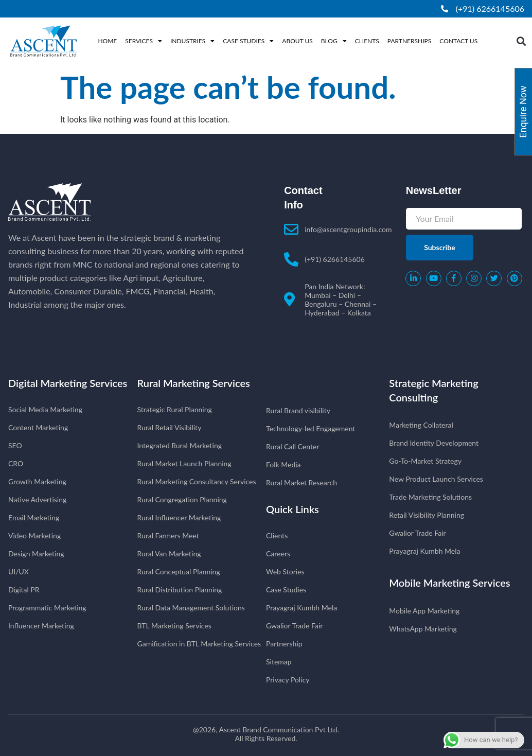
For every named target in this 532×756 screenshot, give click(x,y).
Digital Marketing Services (68, 383)
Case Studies (248, 41)
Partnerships (409, 41)
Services (144, 41)
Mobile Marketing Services (449, 583)
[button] (521, 41)
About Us (297, 41)
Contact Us (458, 41)
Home (107, 41)
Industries (192, 41)
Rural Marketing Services (194, 383)
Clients (367, 41)
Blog (334, 41)
